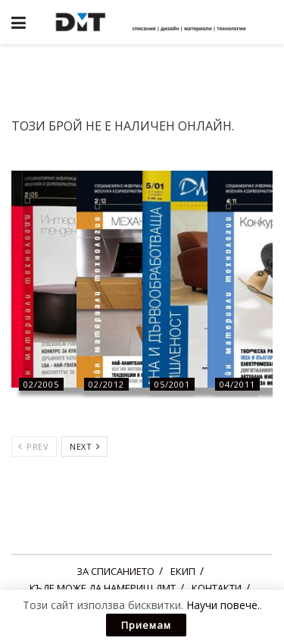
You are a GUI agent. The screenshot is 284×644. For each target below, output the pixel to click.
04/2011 (237, 384)
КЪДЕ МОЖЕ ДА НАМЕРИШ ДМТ (103, 588)
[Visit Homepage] (153, 22)
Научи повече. (223, 605)
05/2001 (172, 384)
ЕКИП (183, 571)
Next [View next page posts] (85, 446)
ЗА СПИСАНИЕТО (115, 571)
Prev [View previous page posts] (33, 446)
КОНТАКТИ (217, 588)
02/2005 (41, 384)
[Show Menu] (19, 22)
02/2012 (106, 384)
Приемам (146, 625)
